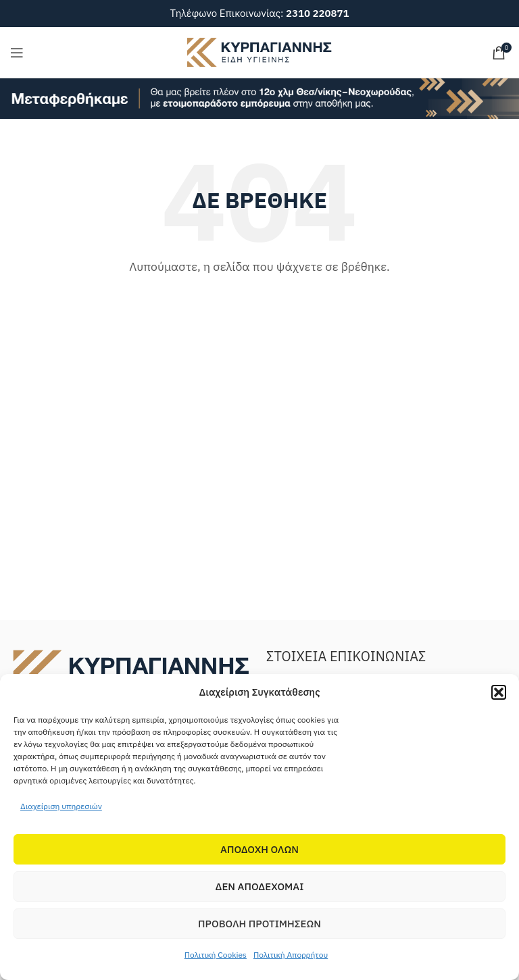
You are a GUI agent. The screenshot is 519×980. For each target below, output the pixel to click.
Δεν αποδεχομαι (260, 886)
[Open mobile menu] (17, 53)
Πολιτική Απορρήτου (291, 955)
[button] (499, 692)
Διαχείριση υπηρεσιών (61, 806)
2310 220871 (318, 13)
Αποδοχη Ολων (259, 849)
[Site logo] (259, 51)
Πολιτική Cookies (216, 955)
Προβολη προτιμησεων (259, 924)
